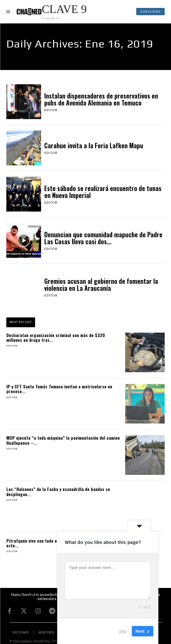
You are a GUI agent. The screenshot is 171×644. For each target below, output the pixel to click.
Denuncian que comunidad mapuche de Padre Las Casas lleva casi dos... (103, 238)
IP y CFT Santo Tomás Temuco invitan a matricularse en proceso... (59, 389)
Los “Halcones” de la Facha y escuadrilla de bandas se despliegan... (58, 491)
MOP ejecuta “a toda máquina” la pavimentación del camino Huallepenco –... (63, 440)
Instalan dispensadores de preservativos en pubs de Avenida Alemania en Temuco (101, 99)
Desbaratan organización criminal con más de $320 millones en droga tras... (56, 337)
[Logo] (52, 12)
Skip (123, 631)
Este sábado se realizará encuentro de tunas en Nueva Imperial (103, 192)
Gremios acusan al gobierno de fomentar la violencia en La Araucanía (101, 284)
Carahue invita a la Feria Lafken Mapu (94, 145)
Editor (51, 110)
